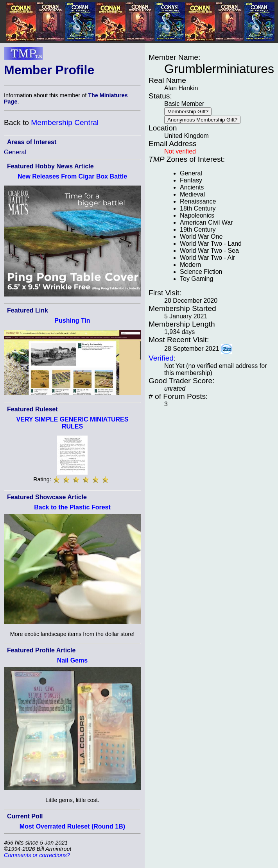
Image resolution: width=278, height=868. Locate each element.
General (15, 152)
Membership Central (65, 122)
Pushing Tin (72, 321)
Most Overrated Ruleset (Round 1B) (72, 826)
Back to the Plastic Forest (72, 507)
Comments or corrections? (37, 855)
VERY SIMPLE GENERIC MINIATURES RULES (73, 423)
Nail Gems (72, 660)
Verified (161, 358)
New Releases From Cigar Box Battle (72, 176)
